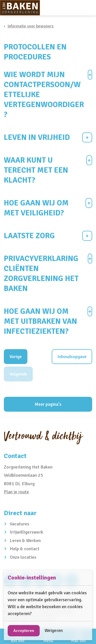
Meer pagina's (48, 404)
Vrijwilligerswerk (26, 532)
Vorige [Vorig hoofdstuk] (16, 357)
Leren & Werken (25, 541)
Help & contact (25, 549)
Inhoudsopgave (72, 357)
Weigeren (54, 630)
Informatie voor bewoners (31, 26)
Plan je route (16, 492)
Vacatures (19, 524)
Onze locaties (23, 557)
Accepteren (24, 631)
